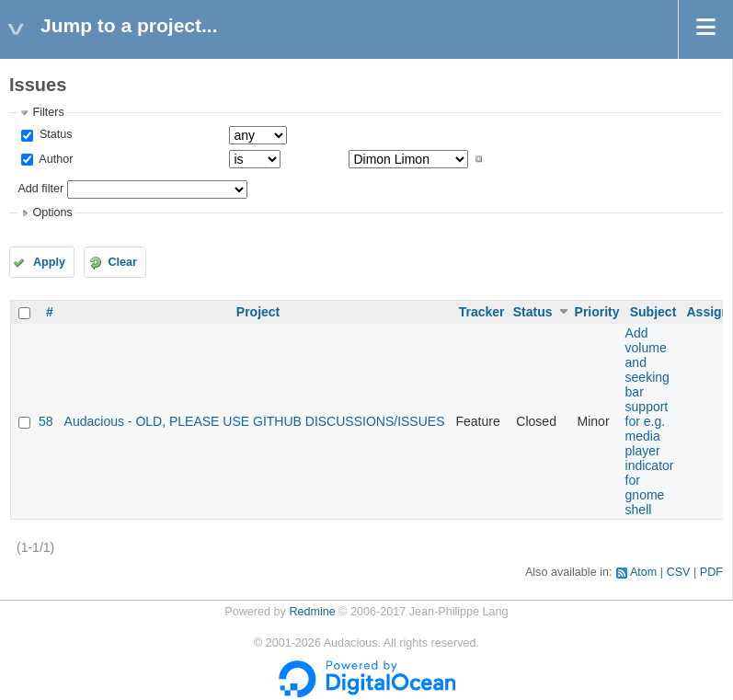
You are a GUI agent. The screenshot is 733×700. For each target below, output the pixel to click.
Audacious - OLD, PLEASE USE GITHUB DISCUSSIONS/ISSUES (255, 421)
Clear (122, 262)
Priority (597, 312)
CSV (679, 572)
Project (258, 312)
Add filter (40, 189)
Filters (48, 112)
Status (54, 134)
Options (52, 212)
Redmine (312, 612)
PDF (711, 572)
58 (46, 421)
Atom (643, 572)
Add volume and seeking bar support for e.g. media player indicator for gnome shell (650, 421)
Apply (49, 262)
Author (54, 159)
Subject (653, 312)
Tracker (482, 312)
